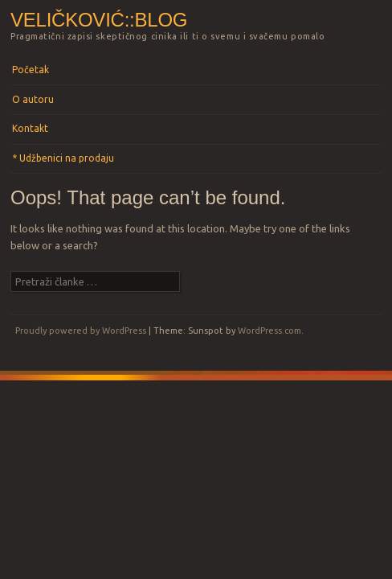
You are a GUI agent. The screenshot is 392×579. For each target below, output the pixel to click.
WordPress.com (269, 331)
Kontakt (30, 128)
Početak (31, 70)
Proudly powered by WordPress (81, 331)
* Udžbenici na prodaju (63, 158)
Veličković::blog (99, 20)
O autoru (33, 99)
